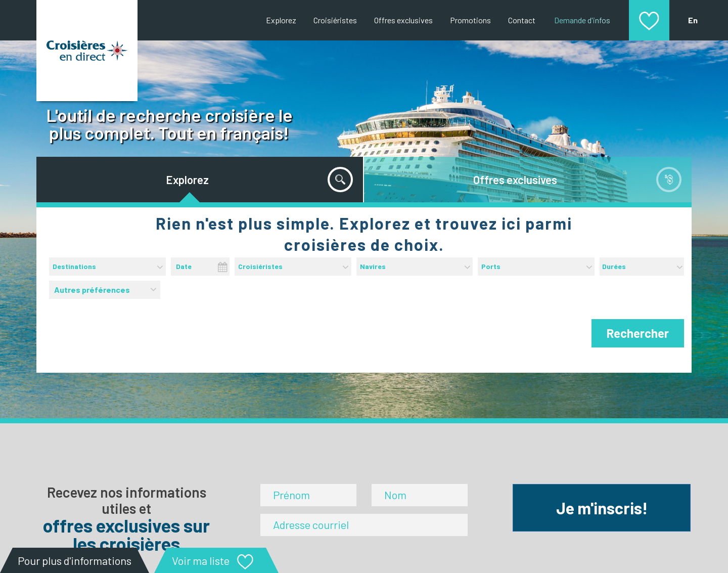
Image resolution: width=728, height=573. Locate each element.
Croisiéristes (335, 20)
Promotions (470, 20)
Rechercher (638, 333)
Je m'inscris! (602, 508)
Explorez (281, 20)
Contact (522, 20)
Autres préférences (106, 288)
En (693, 20)
